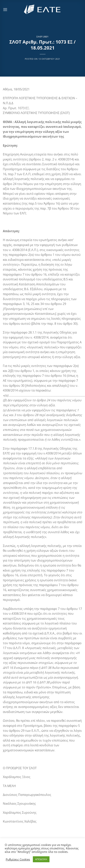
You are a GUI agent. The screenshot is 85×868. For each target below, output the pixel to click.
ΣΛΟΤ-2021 (42, 37)
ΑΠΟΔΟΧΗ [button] (41, 859)
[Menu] (5, 9)
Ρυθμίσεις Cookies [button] (18, 859)
